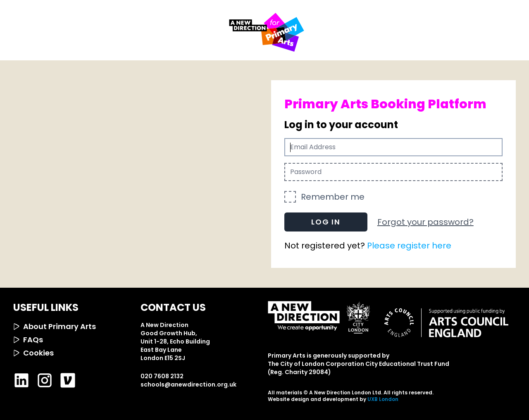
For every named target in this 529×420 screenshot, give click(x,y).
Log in (326, 222)
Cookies (33, 353)
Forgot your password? (425, 222)
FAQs (28, 340)
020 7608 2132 (162, 376)
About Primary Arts (55, 326)
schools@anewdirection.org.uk (188, 384)
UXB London (383, 399)
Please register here (409, 246)
